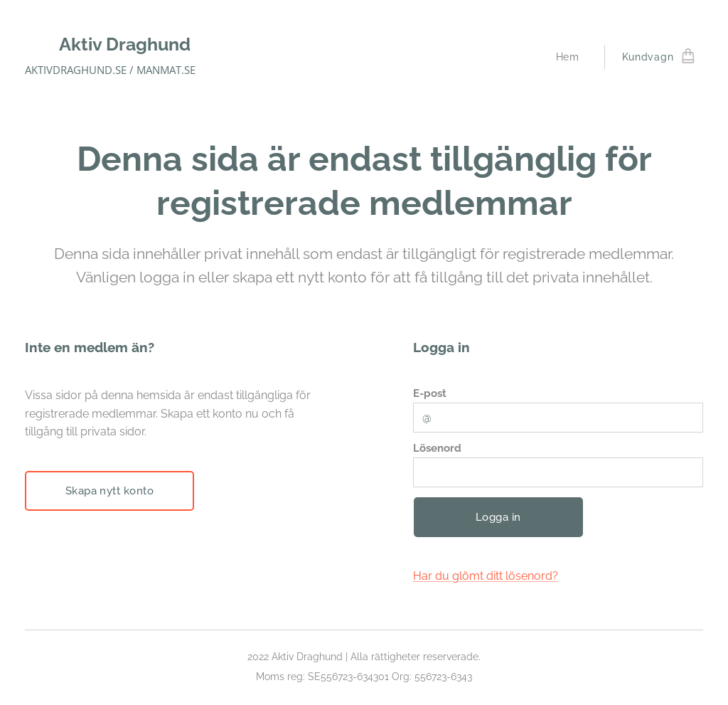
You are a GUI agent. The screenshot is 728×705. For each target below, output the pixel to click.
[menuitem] (571, 57)
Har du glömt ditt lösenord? (486, 576)
